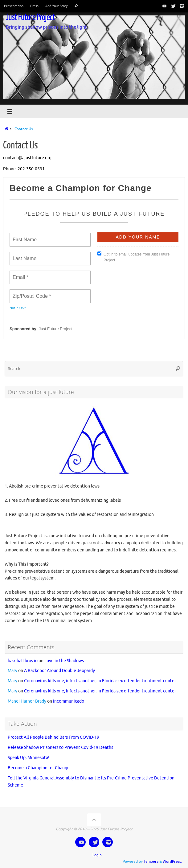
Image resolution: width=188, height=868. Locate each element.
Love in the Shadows (64, 661)
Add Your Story (56, 6)
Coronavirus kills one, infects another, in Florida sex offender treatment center (100, 681)
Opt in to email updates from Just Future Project (133, 257)
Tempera (151, 862)
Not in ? (18, 308)
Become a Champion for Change (39, 768)
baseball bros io (23, 661)
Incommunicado (69, 701)
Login (97, 855)
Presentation (14, 6)
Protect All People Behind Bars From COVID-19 (53, 737)
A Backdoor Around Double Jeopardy (59, 671)
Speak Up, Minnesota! (29, 758)
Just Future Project (30, 17)
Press (34, 6)
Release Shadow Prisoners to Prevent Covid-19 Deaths (60, 748)
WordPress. (172, 862)
